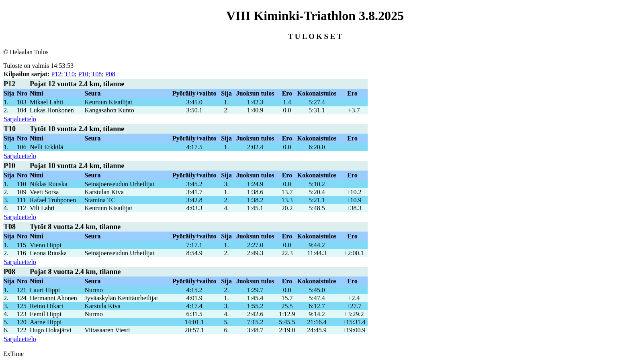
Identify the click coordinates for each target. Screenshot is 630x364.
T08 (97, 74)
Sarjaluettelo (20, 119)
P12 (56, 74)
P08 (110, 74)
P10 (83, 74)
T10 (70, 74)
